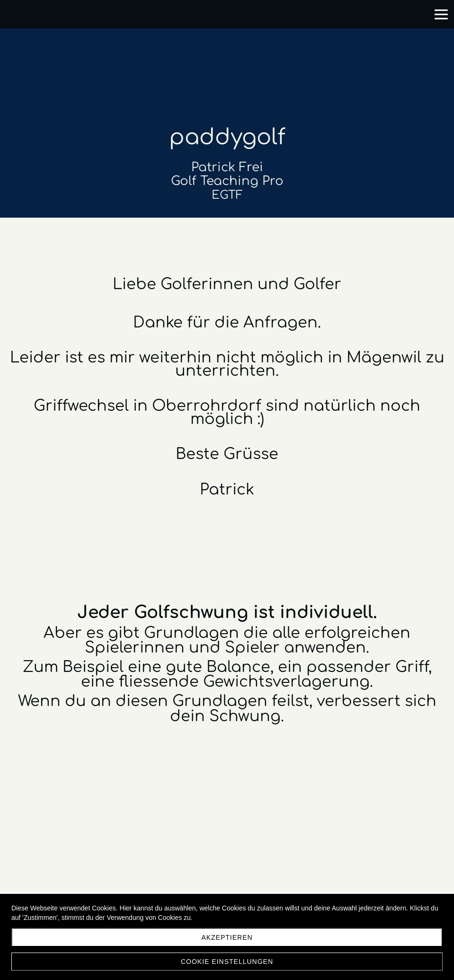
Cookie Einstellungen (227, 962)
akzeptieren (227, 937)
